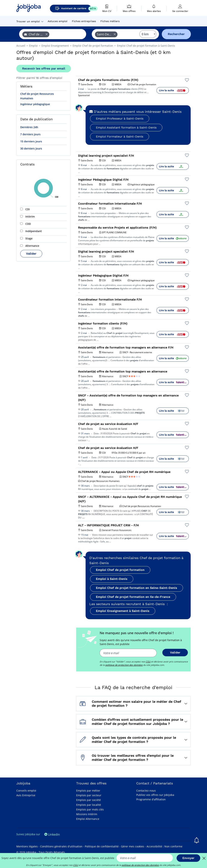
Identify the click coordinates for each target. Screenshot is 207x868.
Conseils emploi (26, 791)
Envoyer (188, 858)
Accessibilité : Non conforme (164, 846)
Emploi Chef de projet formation (120, 570)
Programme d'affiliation (151, 799)
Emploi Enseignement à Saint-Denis (123, 611)
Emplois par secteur (89, 795)
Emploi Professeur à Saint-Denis (120, 118)
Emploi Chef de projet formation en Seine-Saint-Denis (137, 588)
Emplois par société (88, 800)
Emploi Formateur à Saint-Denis (120, 136)
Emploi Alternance (88, 819)
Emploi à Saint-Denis (112, 579)
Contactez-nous (146, 791)
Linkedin (52, 834)
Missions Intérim (87, 814)
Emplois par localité (89, 805)
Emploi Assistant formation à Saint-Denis (126, 127)
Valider (31, 254)
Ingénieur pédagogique (35, 104)
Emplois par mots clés (90, 809)
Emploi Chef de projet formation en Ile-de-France (133, 597)
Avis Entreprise (26, 795)
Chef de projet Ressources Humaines (37, 96)
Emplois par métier (88, 791)
